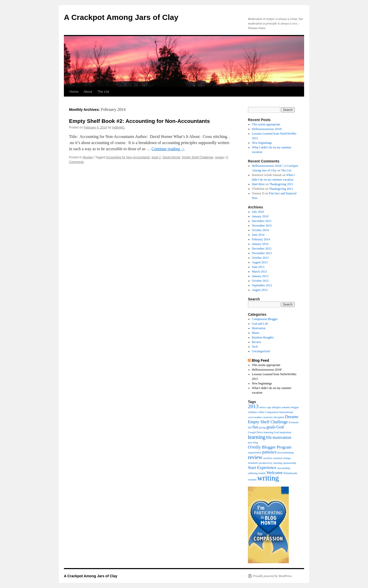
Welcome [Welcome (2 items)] (275, 473)
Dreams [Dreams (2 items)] (292, 417)
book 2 (156, 157)
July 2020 (258, 212)
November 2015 (262, 226)
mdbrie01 (118, 127)
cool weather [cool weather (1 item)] (255, 417)
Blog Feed (260, 360)
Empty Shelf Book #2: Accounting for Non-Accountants (139, 121)
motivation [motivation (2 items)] (282, 437)
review (219, 157)
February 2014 (261, 239)
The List (103, 92)
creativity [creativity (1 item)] (268, 417)
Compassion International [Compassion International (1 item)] (279, 412)
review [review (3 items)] (255, 457)
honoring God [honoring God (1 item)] (271, 432)
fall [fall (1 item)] (250, 427)
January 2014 (260, 244)
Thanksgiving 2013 (281, 184)
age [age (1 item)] (269, 407)
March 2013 (259, 272)
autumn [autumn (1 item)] (286, 407)
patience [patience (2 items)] (269, 452)
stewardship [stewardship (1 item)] (284, 468)
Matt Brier (258, 184)
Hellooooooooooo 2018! (267, 129)
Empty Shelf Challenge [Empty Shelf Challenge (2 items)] (268, 422)
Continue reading (168, 149)
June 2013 (258, 267)
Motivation (259, 328)
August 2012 (260, 290)
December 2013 (262, 249)
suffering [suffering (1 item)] (253, 473)
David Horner (171, 157)
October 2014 (260, 230)
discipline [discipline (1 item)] (279, 417)
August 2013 (260, 262)
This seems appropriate (266, 124)
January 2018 (260, 216)
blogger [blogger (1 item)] (295, 407)
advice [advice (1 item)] (263, 407)
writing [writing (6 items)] (268, 478)
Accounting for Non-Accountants (128, 157)
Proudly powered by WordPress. (273, 576)
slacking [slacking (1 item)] (278, 463)
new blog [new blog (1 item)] (253, 443)
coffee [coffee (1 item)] (261, 412)
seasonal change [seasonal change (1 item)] (282, 458)
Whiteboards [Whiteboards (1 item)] (290, 473)
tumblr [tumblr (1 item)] (262, 473)
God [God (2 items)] (280, 427)
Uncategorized (261, 351)
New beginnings (262, 143)
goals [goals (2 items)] (271, 427)
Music (256, 333)
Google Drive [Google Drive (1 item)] (255, 432)
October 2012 (260, 281)
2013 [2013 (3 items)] (253, 406)
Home (74, 92)
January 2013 (260, 276)
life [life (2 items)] (269, 437)
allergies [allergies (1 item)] (276, 407)
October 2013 (260, 258)
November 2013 (262, 253)
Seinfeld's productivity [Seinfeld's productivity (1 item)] (260, 463)
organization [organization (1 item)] (255, 452)
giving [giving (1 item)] (262, 427)
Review (88, 157)
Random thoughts (263, 337)
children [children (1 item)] (252, 412)
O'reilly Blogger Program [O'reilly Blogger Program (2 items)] (270, 447)
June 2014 (258, 235)
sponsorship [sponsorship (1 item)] (290, 463)
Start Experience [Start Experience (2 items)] (262, 468)
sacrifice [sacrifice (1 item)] (268, 458)
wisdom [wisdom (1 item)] (252, 480)
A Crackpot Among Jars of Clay (121, 17)
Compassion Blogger (265, 319)
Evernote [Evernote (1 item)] (293, 422)
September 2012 (262, 285)
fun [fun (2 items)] (255, 427)
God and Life (260, 324)
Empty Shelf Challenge (198, 157)
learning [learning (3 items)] (257, 437)
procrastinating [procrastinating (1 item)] (285, 452)
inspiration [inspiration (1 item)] (285, 432)
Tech (255, 347)
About (88, 92)
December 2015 (262, 221)
